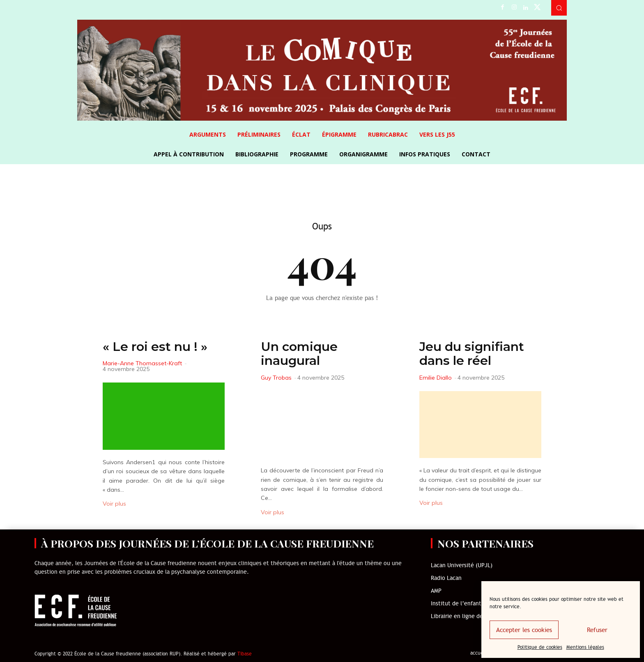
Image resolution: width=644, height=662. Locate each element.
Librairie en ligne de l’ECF (464, 616)
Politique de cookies (540, 647)
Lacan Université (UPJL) (462, 565)
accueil (478, 653)
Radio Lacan (446, 578)
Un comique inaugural (299, 354)
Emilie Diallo (436, 378)
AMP (436, 591)
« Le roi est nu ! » (155, 347)
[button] (559, 8)
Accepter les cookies (524, 630)
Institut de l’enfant (456, 604)
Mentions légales (585, 647)
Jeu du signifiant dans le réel (472, 354)
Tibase (245, 654)
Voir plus (114, 504)
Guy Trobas (276, 378)
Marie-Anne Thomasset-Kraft (142, 363)
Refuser (597, 630)
